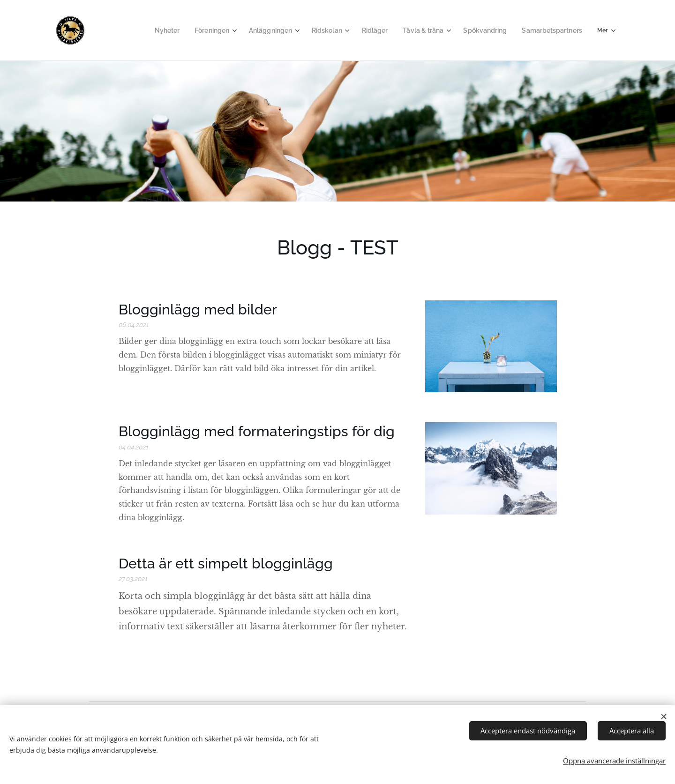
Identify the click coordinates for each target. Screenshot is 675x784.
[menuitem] (165, 30)
